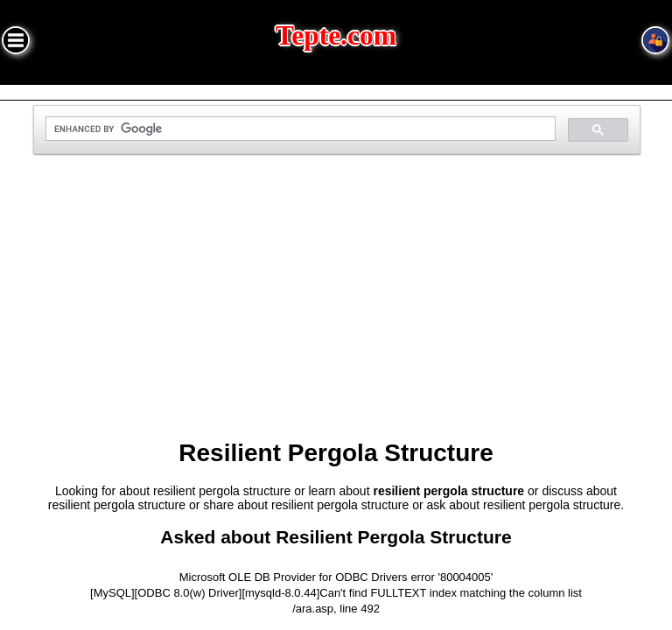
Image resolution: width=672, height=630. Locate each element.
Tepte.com (336, 35)
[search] (298, 129)
